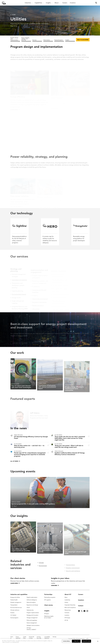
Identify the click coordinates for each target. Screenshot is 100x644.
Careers (81, 594)
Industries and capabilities (20, 594)
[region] (50, 641)
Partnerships (49, 594)
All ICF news (15, 461)
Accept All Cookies (86, 641)
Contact (82, 606)
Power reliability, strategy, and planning (25, 39)
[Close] (98, 641)
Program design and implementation (14, 39)
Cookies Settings (66, 641)
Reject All (76, 641)
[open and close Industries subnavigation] (29, 3)
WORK (13, 15)
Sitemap (54, 637)
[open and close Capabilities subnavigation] (39, 3)
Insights (67, 40)
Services (34, 40)
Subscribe (55, 585)
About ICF (69, 594)
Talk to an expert (83, 40)
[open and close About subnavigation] (57, 3)
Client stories (47, 40)
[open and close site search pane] (96, 3)
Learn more (15, 583)
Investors (82, 600)
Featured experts (59, 40)
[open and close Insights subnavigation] (49, 3)
